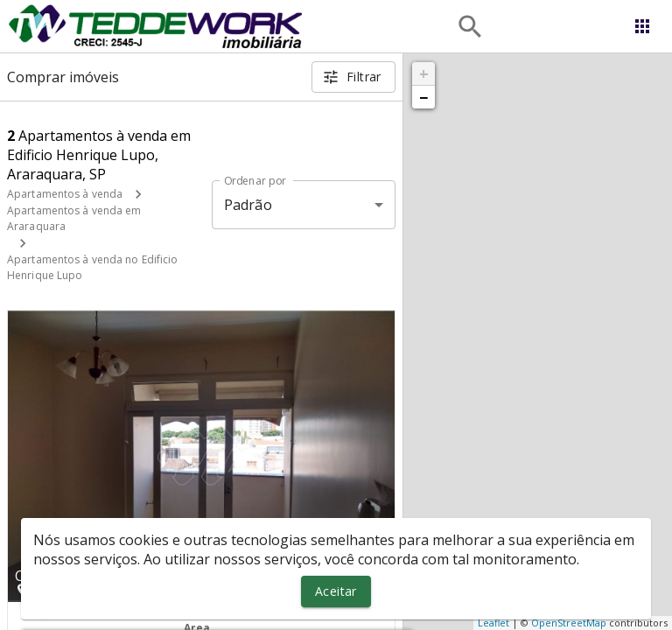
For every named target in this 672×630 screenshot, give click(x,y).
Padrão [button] (248, 205)
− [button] (423, 97)
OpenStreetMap (569, 623)
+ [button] (424, 73)
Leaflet (493, 623)
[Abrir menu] (642, 26)
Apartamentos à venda (65, 194)
